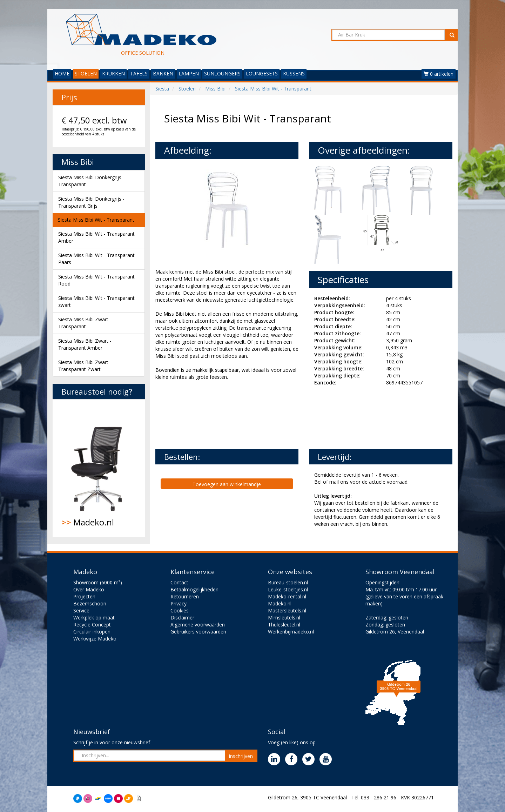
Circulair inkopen (92, 632)
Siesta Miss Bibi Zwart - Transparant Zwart (85, 366)
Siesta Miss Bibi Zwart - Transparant (85, 323)
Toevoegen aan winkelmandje (227, 484)
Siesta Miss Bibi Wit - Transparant (96, 220)
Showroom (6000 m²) (98, 582)
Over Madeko (89, 589)
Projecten (84, 596)
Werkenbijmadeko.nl (291, 632)
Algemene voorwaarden (198, 625)
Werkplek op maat (94, 618)
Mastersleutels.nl (287, 610)
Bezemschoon (90, 603)
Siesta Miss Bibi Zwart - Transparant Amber (85, 344)
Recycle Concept (92, 625)
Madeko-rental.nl (287, 596)
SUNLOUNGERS (222, 73)
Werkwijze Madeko (95, 639)
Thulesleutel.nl (284, 625)
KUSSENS (294, 73)
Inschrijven (241, 756)
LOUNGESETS (262, 73)
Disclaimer (182, 618)
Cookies (180, 610)
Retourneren (185, 596)
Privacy (179, 603)
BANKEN (163, 73)
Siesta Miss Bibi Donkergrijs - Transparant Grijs (91, 202)
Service (81, 610)
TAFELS (139, 73)
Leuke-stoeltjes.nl (288, 589)
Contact (179, 582)
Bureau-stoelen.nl (288, 582)
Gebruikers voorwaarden (198, 632)
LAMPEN (189, 73)
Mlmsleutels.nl (284, 618)
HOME (62, 73)
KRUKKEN (113, 73)
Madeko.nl (99, 468)
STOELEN (86, 73)
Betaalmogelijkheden (194, 589)
